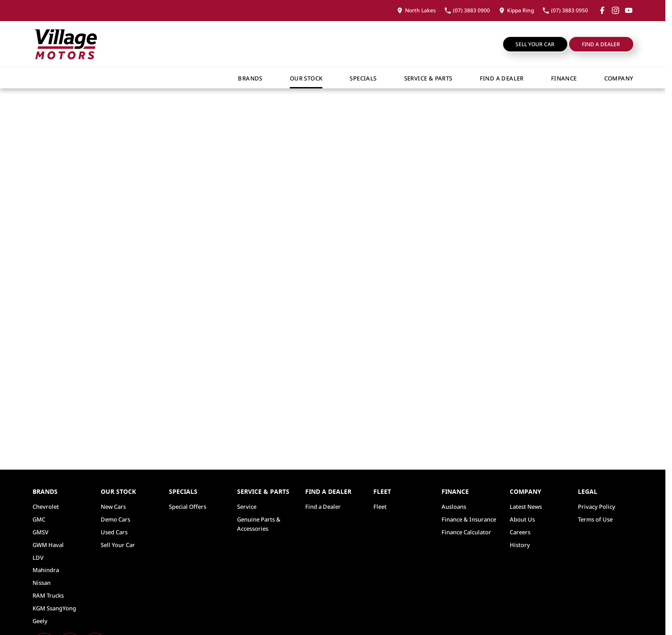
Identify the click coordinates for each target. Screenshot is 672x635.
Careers (520, 532)
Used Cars (114, 532)
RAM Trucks (48, 595)
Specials (363, 78)
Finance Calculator (466, 532)
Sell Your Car (535, 44)
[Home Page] (66, 44)
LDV (38, 558)
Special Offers (188, 507)
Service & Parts (428, 78)
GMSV (40, 532)
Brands (250, 78)
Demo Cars (115, 519)
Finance (564, 78)
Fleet (380, 507)
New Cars (113, 507)
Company (619, 78)
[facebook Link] (602, 10)
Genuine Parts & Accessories (259, 524)
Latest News (526, 507)
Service (247, 507)
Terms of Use (595, 519)
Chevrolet (46, 507)
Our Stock (306, 78)
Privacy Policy (597, 507)
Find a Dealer (601, 44)
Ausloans (454, 507)
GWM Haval (48, 545)
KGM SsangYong (54, 608)
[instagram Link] (615, 10)
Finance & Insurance (469, 519)
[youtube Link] (629, 10)
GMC (39, 519)
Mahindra (46, 570)
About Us (522, 519)
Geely (40, 621)
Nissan (42, 583)
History (520, 545)
